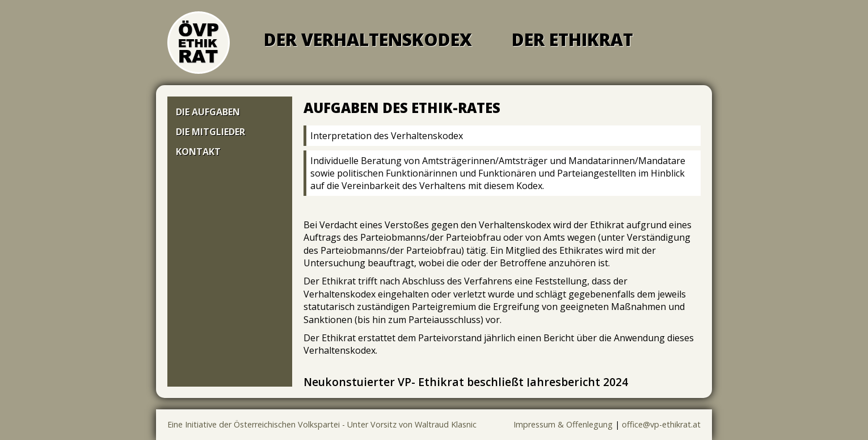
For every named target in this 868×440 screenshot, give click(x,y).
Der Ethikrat (572, 39)
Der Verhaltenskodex (368, 39)
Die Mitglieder (210, 132)
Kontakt (198, 152)
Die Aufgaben (208, 112)
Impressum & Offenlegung (563, 424)
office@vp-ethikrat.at (661, 424)
